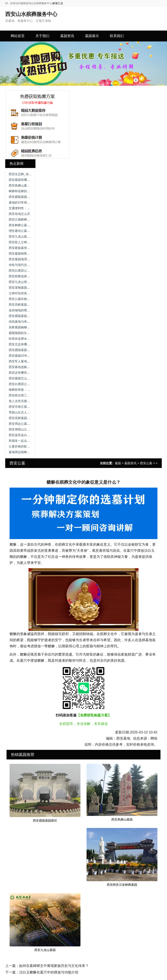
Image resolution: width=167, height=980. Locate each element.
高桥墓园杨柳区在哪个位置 (27, 327)
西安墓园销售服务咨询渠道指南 (30, 254)
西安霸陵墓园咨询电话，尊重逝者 (32, 197)
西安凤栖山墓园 (122, 819)
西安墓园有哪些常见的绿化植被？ (32, 180)
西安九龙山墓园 (45, 950)
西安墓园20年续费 (21, 356)
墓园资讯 (130, 463)
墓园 (118, 463)
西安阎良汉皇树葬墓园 (122, 885)
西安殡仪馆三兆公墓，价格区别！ (32, 395)
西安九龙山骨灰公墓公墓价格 (28, 282)
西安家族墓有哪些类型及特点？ (30, 248)
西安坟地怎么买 (19, 214)
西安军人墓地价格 (21, 361)
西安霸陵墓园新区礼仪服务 (27, 316)
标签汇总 (58, 3)
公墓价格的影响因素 (22, 446)
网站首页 (18, 36)
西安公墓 (146, 463)
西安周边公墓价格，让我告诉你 (30, 424)
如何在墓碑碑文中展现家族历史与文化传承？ (54, 966)
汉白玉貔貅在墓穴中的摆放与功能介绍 (49, 972)
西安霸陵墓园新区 (45, 821)
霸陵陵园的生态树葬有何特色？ (30, 333)
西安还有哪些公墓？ (22, 373)
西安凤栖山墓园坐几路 (24, 185)
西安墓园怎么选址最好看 (25, 378)
